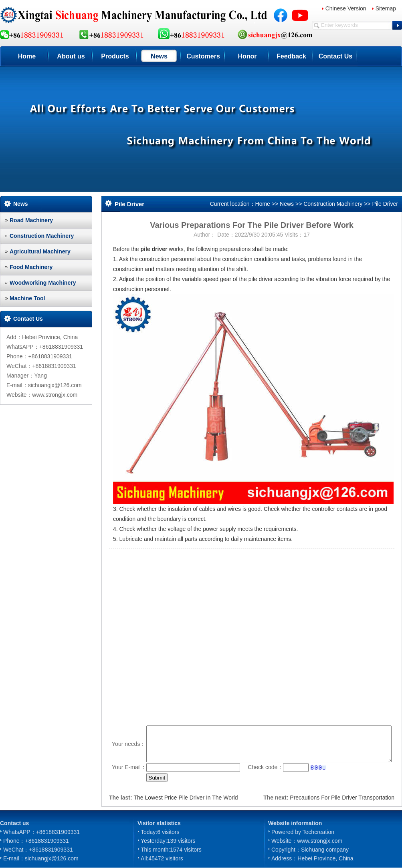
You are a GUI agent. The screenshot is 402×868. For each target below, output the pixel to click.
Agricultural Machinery (40, 251)
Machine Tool (27, 298)
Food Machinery (31, 267)
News (159, 56)
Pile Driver (385, 204)
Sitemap (386, 8)
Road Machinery (31, 220)
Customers (203, 56)
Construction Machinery (42, 236)
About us (71, 56)
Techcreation (318, 832)
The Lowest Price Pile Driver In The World (186, 798)
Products (115, 56)
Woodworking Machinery (43, 283)
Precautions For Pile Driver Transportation (342, 798)
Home (27, 56)
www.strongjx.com (320, 841)
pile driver (154, 249)
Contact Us (335, 56)
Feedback (291, 56)
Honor (247, 56)
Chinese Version (346, 8)
